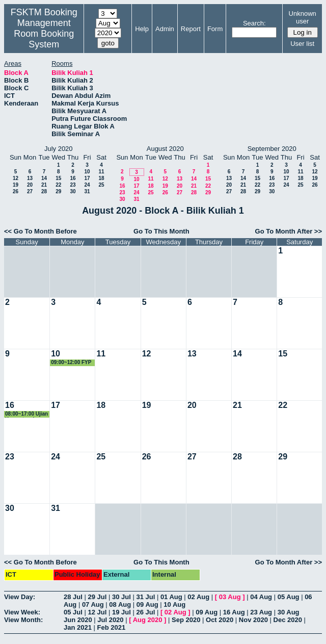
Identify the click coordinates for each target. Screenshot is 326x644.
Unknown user (303, 17)
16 (73, 178)
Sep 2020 (186, 620)
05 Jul (73, 612)
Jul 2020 (110, 620)
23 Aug (261, 612)
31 (87, 191)
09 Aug (147, 604)
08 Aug (120, 604)
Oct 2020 (220, 620)
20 (30, 185)
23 (73, 185)
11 (101, 172)
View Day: (20, 597)
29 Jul (97, 597)
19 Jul (121, 612)
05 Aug (289, 597)
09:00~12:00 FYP (71, 362)
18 (101, 178)
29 (58, 191)
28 (44, 191)
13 (30, 178)
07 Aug (93, 604)
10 (87, 172)
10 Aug (174, 604)
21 (44, 185)
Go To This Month (161, 231)
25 (101, 185)
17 (87, 178)
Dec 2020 (288, 620)
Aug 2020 (148, 620)
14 (44, 178)
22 (58, 185)
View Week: (22, 612)
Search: (254, 23)
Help (142, 29)
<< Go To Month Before (40, 231)
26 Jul (145, 612)
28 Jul (73, 597)
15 (58, 178)
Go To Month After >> (289, 231)
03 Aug (230, 597)
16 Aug (234, 612)
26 (16, 191)
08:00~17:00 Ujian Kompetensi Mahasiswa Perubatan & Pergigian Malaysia (26, 414)
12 (16, 178)
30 (73, 191)
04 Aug (261, 597)
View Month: (23, 620)
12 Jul (97, 612)
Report (191, 29)
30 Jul (121, 597)
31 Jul (145, 597)
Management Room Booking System (44, 34)
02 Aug (198, 597)
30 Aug (289, 612)
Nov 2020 (253, 620)
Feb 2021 (112, 627)
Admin (165, 29)
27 (30, 191)
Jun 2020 (78, 620)
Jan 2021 (78, 627)
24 (87, 185)
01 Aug (171, 597)
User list (302, 44)
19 (16, 185)
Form (215, 29)
